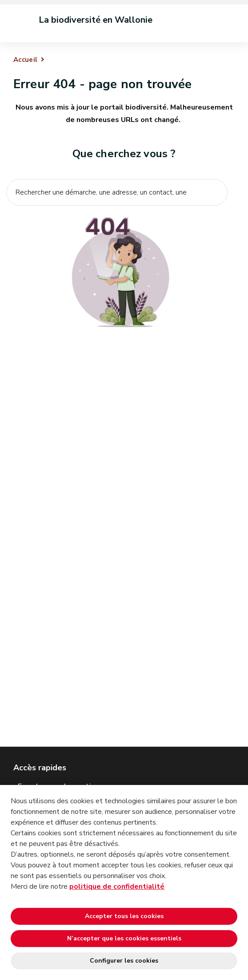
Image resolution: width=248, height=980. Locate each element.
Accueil (25, 60)
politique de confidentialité (117, 886)
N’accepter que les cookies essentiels (124, 938)
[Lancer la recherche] (216, 212)
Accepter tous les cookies (124, 916)
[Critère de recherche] (117, 192)
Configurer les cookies (124, 961)
